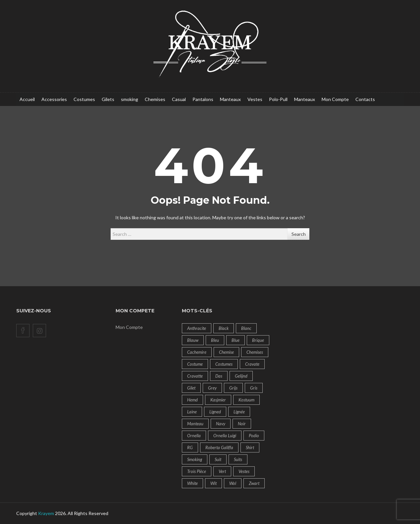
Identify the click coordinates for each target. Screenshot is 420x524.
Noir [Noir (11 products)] (242, 424)
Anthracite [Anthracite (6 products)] (197, 328)
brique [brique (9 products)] (258, 340)
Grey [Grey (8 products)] (212, 388)
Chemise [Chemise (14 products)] (226, 352)
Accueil (27, 99)
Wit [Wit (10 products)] (213, 483)
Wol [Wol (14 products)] (233, 483)
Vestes (255, 99)
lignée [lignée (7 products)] (239, 412)
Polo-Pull (278, 99)
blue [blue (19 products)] (236, 340)
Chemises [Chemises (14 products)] (255, 352)
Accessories (54, 99)
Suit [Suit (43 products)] (218, 459)
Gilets (108, 99)
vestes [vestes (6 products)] (244, 471)
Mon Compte (335, 99)
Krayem (46, 513)
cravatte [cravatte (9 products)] (195, 376)
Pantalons (203, 99)
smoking (130, 99)
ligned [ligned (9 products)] (215, 412)
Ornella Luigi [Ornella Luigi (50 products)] (225, 436)
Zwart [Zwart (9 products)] (254, 483)
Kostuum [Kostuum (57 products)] (246, 400)
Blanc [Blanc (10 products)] (246, 328)
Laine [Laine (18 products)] (192, 412)
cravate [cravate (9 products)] (252, 364)
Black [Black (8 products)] (224, 328)
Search (299, 234)
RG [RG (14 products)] (190, 447)
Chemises (155, 99)
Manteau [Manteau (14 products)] (195, 424)
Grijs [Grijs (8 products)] (233, 388)
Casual (179, 99)
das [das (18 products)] (219, 376)
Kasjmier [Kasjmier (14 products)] (218, 400)
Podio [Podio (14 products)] (254, 436)
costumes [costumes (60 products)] (224, 364)
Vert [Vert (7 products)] (222, 471)
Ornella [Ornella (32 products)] (194, 436)
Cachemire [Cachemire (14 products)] (197, 352)
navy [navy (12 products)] (221, 424)
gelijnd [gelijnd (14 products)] (241, 376)
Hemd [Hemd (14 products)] (192, 400)
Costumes (84, 99)
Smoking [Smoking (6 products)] (195, 459)
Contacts (365, 99)
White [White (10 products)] (192, 483)
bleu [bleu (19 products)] (215, 340)
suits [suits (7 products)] (238, 459)
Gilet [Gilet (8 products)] (191, 388)
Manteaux (230, 99)
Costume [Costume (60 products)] (195, 364)
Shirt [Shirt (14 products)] (250, 447)
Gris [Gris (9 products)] (254, 388)
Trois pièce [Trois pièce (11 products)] (197, 471)
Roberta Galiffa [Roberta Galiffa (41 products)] (219, 447)
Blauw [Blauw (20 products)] (193, 340)
